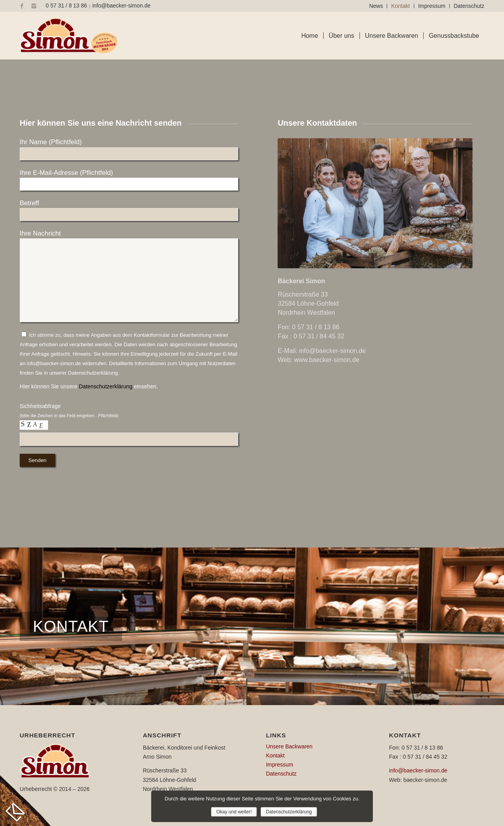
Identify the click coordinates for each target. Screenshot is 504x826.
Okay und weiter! (234, 812)
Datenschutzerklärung (106, 386)
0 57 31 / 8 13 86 (66, 6)
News (376, 6)
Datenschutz (469, 6)
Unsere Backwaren (289, 746)
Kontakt (400, 6)
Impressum (432, 6)
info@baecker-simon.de (121, 6)
